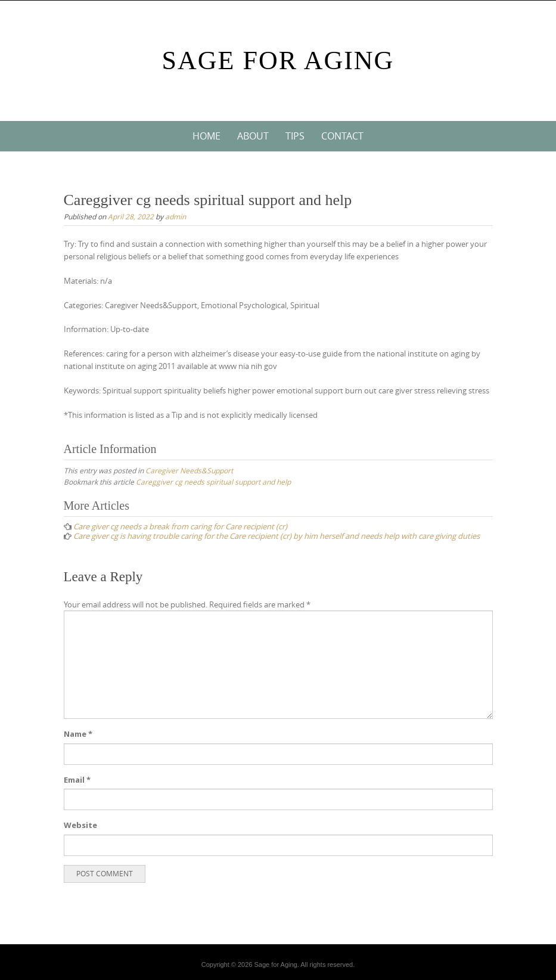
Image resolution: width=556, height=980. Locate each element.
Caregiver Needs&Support (189, 470)
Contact (342, 136)
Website (80, 825)
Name (78, 734)
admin (176, 216)
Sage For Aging (278, 61)
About (253, 136)
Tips (295, 136)
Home (206, 136)
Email (77, 780)
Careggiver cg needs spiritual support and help (213, 482)
